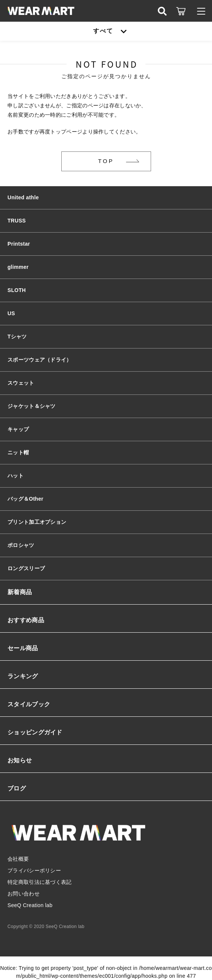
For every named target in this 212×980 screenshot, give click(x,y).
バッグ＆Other (25, 499)
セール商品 (23, 648)
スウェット (21, 383)
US (11, 313)
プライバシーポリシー (34, 870)
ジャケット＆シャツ (32, 406)
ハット (16, 476)
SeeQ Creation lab (30, 905)
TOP (106, 161)
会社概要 (18, 859)
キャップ (18, 429)
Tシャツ (17, 337)
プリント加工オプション (37, 522)
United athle (23, 197)
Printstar (19, 244)
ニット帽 (18, 452)
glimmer (18, 267)
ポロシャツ (21, 545)
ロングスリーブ (26, 568)
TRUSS (17, 221)
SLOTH (17, 290)
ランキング (23, 676)
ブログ (17, 788)
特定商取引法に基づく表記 (40, 882)
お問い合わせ (24, 894)
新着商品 (20, 592)
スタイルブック (29, 704)
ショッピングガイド (35, 732)
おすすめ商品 (26, 620)
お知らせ (20, 760)
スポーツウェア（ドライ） (40, 360)
